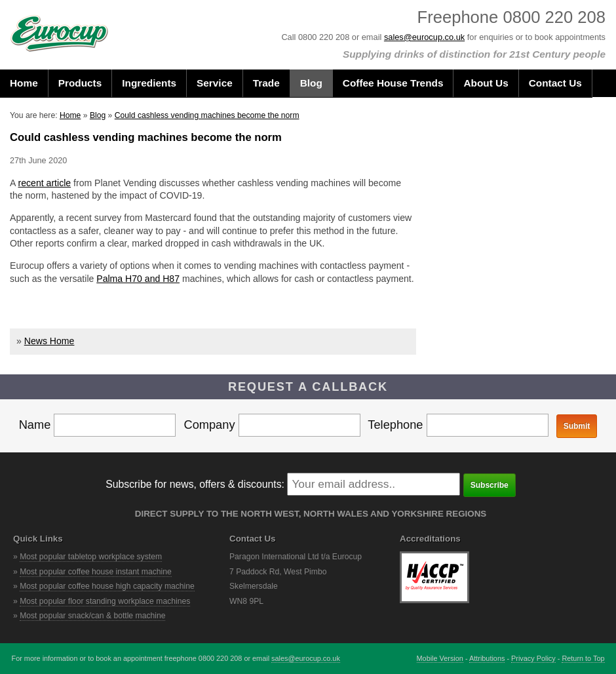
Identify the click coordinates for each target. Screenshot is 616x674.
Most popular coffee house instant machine (96, 572)
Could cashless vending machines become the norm (207, 115)
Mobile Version (440, 658)
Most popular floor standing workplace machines (105, 601)
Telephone (458, 425)
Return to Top (583, 658)
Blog (98, 115)
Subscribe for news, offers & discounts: (195, 484)
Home (70, 115)
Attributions (487, 658)
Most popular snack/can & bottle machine (92, 616)
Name (98, 425)
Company (272, 425)
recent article (45, 183)
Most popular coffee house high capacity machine (107, 586)
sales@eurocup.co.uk (424, 37)
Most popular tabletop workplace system (91, 557)
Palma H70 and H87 (138, 279)
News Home (49, 341)
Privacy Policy (533, 658)
